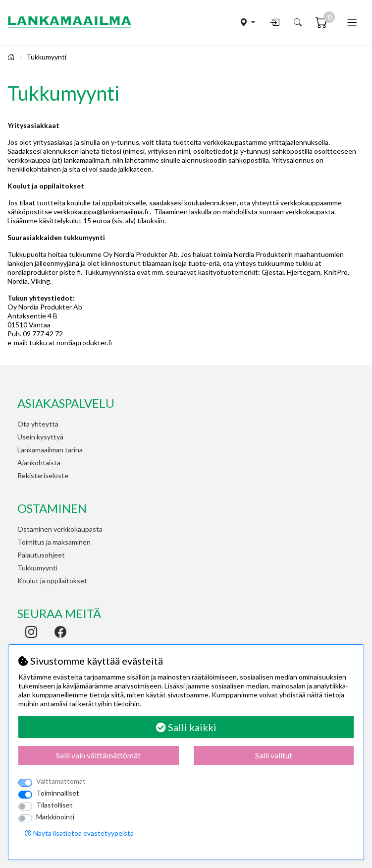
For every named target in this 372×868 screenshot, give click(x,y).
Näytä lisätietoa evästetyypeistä (79, 833)
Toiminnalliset (58, 793)
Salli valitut (274, 755)
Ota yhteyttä (38, 424)
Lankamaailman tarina (50, 450)
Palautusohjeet (41, 555)
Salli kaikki (186, 727)
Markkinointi (55, 817)
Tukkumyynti (46, 57)
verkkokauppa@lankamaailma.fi (101, 212)
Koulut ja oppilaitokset (52, 581)
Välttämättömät (61, 781)
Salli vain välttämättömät (98, 755)
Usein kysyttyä (40, 437)
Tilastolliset (54, 805)
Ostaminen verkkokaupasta (60, 529)
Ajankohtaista (39, 463)
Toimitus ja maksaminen (54, 542)
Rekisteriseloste (43, 475)
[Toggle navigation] (352, 22)
